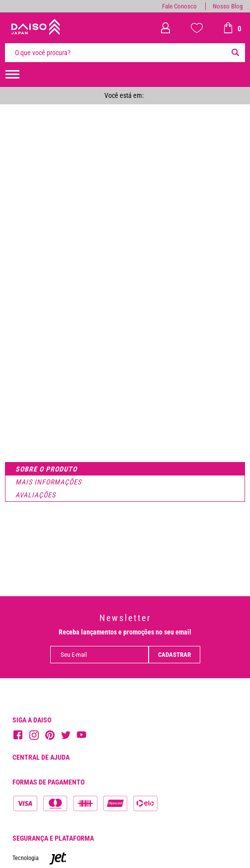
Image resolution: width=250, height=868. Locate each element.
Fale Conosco (179, 6)
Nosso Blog (228, 6)
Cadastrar (174, 655)
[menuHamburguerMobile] (12, 75)
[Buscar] (235, 53)
